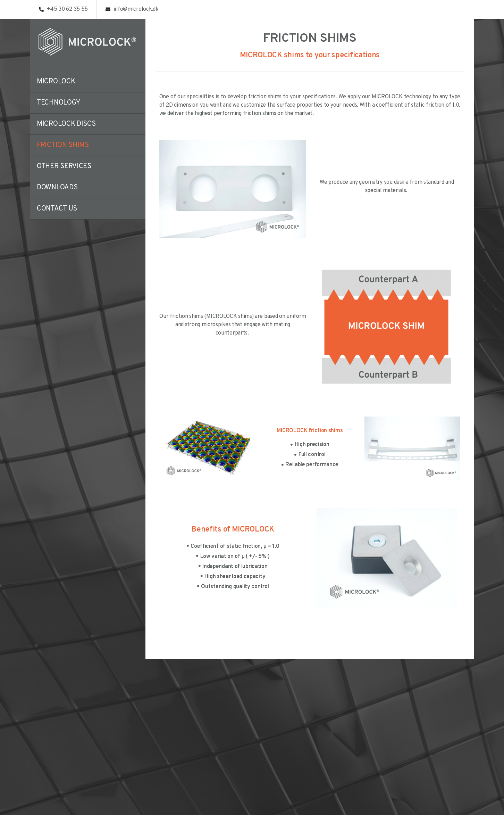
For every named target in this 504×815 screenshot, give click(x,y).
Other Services (64, 166)
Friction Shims (63, 145)
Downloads (57, 188)
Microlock (56, 82)
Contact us (57, 209)
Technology (58, 103)
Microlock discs (66, 124)
